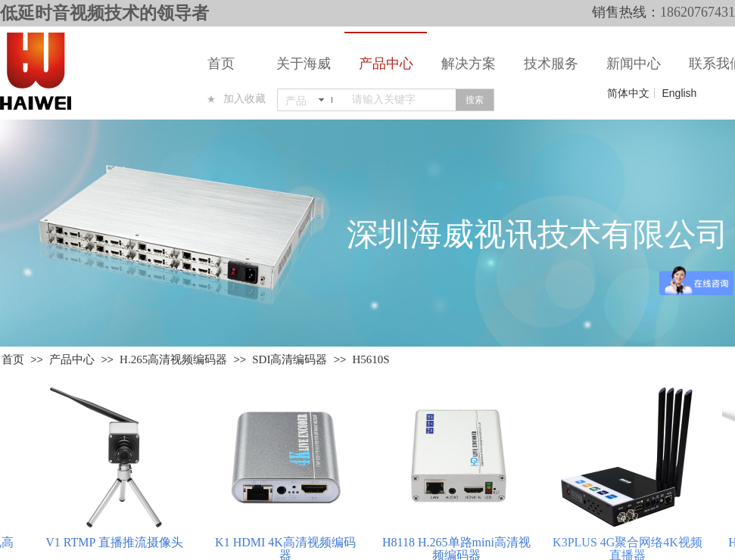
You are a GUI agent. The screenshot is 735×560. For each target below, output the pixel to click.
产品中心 (386, 64)
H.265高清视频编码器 (173, 359)
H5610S (371, 359)
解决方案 (469, 64)
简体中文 (628, 93)
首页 (221, 64)
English (679, 93)
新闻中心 (634, 64)
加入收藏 (244, 99)
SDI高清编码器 (290, 359)
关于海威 (304, 64)
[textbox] (401, 100)
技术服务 (551, 64)
